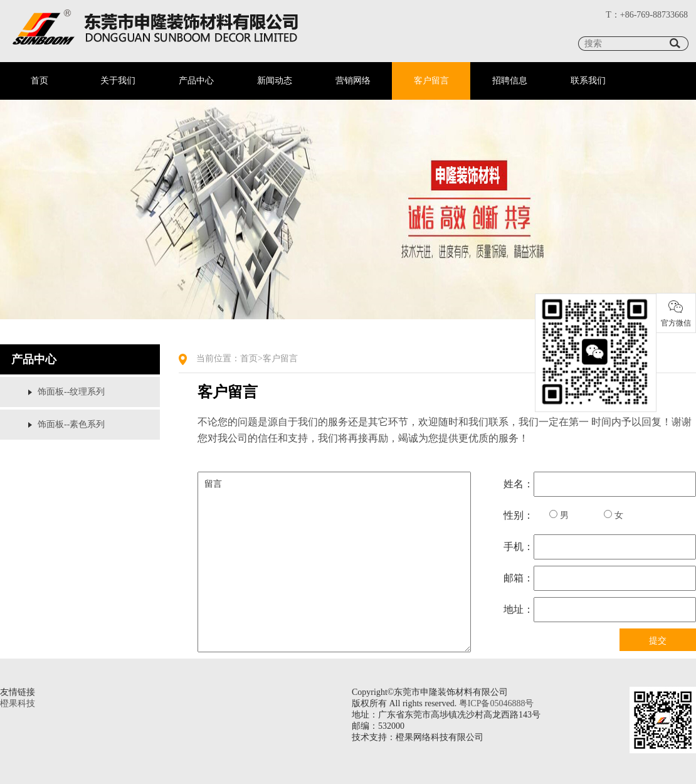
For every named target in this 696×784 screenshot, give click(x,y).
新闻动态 (275, 81)
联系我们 (588, 81)
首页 (40, 81)
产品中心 (196, 81)
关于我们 (118, 81)
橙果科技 (18, 703)
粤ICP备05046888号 (497, 703)
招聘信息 (510, 81)
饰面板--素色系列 (71, 424)
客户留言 (431, 81)
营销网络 (353, 81)
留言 (334, 562)
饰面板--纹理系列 (71, 392)
